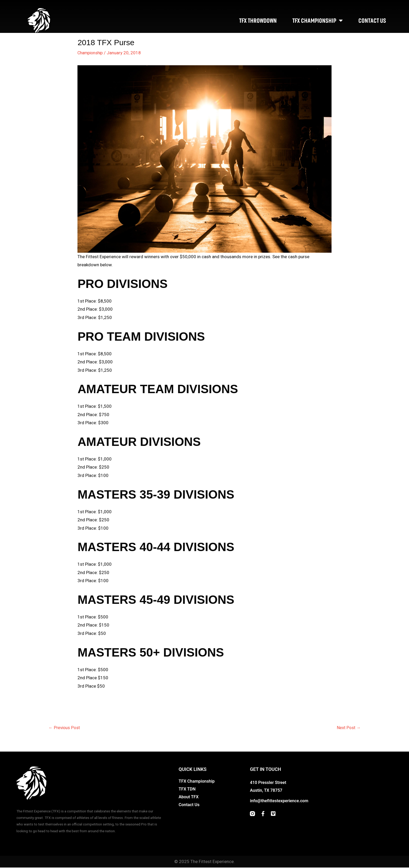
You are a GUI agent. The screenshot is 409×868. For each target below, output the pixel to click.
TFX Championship (318, 21)
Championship (91, 53)
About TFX (189, 798)
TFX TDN (188, 790)
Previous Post (65, 728)
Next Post (348, 728)
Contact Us (372, 21)
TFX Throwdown (258, 21)
